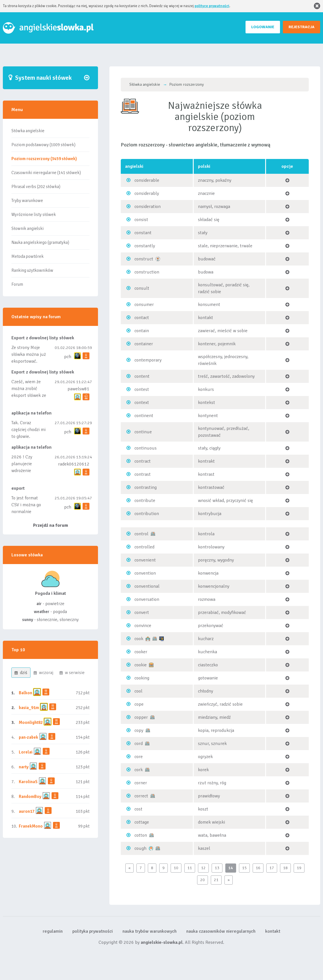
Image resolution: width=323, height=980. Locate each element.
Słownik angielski (27, 228)
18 (285, 868)
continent (144, 416)
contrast (143, 474)
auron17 (27, 811)
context (142, 403)
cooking (142, 678)
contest (142, 389)
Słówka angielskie (28, 131)
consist (141, 220)
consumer (144, 305)
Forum (17, 284)
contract (143, 461)
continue (143, 432)
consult (142, 288)
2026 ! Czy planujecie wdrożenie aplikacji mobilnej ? (29, 471)
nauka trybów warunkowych (150, 931)
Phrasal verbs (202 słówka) (36, 187)
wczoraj (43, 673)
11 (190, 868)
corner (141, 783)
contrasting (146, 487)
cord (139, 744)
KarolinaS (28, 782)
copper (141, 717)
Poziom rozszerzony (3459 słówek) (44, 159)
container (144, 344)
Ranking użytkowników (32, 270)
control (141, 534)
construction (147, 272)
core (139, 757)
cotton (141, 835)
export (18, 488)
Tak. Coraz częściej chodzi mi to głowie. (28, 430)
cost (138, 809)
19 (299, 868)
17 (272, 868)
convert (142, 612)
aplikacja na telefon (31, 413)
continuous (146, 448)
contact (142, 318)
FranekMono (31, 826)
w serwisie (72, 673)
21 (216, 880)
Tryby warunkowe (27, 201)
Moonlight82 (31, 722)
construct (144, 259)
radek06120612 (74, 464)
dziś (21, 673)
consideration (148, 207)
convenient (145, 560)
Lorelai (26, 752)
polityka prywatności (93, 931)
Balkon (25, 693)
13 (217, 868)
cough (140, 848)
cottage (142, 822)
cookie (141, 665)
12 (203, 868)
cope (139, 704)
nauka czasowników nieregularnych (221, 931)
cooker (141, 652)
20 (203, 880)
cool (138, 691)
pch (68, 357)
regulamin (53, 931)
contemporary (148, 360)
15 (244, 868)
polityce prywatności (212, 6)
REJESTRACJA (301, 27)
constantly (145, 246)
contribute (145, 501)
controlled (144, 547)
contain (142, 331)
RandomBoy (30, 797)
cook (139, 639)
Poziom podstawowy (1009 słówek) (43, 145)
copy (139, 730)
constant (143, 233)
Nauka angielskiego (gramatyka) (40, 242)
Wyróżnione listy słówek (34, 215)
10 (176, 868)
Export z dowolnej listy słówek (43, 338)
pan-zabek (28, 737)
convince (143, 626)
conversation (147, 599)
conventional (147, 586)
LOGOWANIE (263, 27)
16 (258, 868)
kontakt (273, 931)
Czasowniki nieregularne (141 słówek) (46, 173)
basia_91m (29, 708)
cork (139, 770)
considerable (147, 180)
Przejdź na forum (51, 525)
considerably (147, 193)
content (142, 376)
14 (231, 868)
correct (141, 796)
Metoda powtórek (27, 256)
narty (24, 767)
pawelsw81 (78, 389)
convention (145, 573)
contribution (147, 514)
